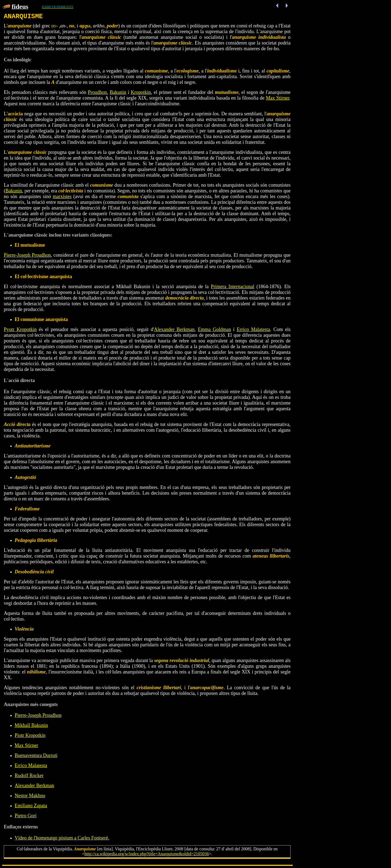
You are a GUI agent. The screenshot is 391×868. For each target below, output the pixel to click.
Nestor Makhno (30, 796)
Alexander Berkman (174, 329)
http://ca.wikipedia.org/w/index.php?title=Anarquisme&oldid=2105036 (147, 854)
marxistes (62, 196)
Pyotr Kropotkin (20, 329)
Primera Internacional (233, 287)
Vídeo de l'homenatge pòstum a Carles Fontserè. (62, 838)
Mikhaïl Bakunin (31, 725)
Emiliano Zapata (31, 806)
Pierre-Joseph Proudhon (27, 255)
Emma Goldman (215, 329)
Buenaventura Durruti (36, 755)
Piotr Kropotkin (30, 735)
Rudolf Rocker (29, 775)
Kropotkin (141, 92)
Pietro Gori (26, 816)
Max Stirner (278, 98)
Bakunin (118, 92)
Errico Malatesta (253, 329)
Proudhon (97, 92)
